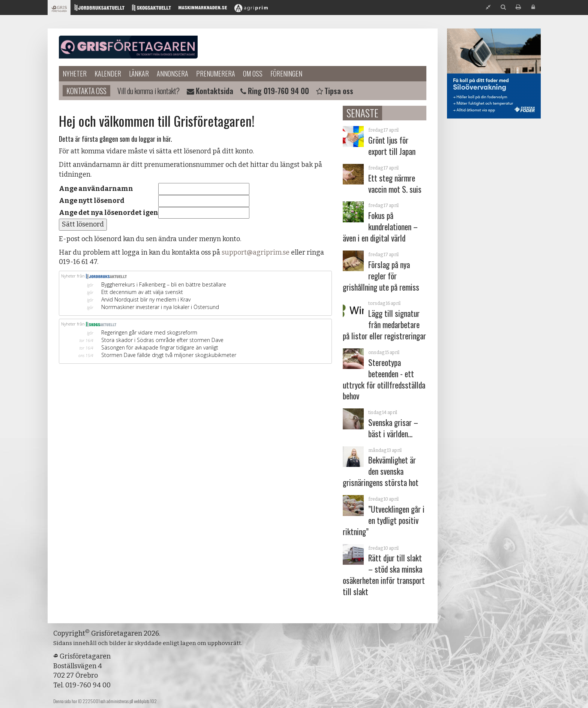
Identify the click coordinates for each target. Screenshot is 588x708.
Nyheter (75, 73)
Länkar (139, 73)
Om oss (253, 73)
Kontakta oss (86, 91)
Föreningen (286, 73)
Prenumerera (216, 73)
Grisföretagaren (128, 47)
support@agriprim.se (256, 252)
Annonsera (172, 73)
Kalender (108, 73)
